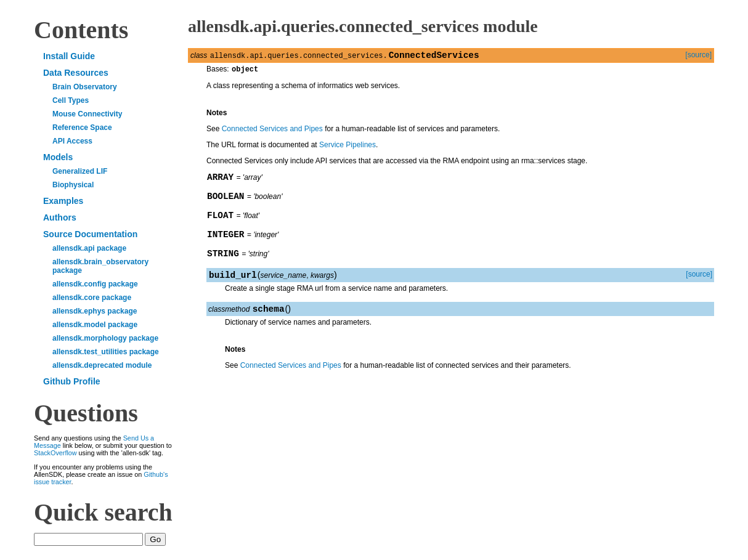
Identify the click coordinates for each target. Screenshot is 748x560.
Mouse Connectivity (87, 114)
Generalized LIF (80, 171)
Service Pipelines (348, 148)
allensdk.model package (95, 325)
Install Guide (69, 56)
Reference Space (82, 128)
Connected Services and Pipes (272, 132)
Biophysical (73, 185)
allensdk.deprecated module (102, 365)
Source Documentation (90, 234)
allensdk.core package (92, 298)
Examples (63, 201)
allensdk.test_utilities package (106, 352)
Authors (60, 217)
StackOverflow (55, 453)
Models (58, 157)
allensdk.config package (95, 284)
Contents (81, 30)
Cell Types (71, 100)
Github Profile (72, 381)
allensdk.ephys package (95, 311)
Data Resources (76, 73)
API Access (72, 141)
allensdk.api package (89, 248)
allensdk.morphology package (105, 338)
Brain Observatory (85, 87)
